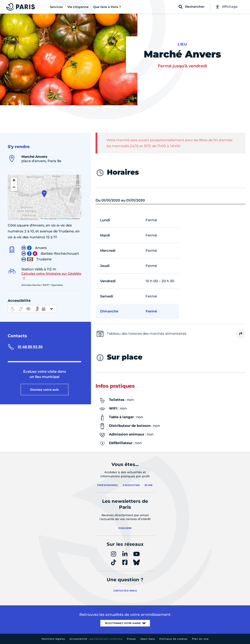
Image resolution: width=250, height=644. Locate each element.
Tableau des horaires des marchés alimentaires (147, 333)
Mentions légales (53, 639)
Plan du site (200, 639)
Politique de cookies (173, 639)
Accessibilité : (96, 639)
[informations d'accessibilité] (32, 309)
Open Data (148, 639)
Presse (131, 639)
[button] (44, 194)
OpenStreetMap (65, 219)
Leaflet (44, 219)
